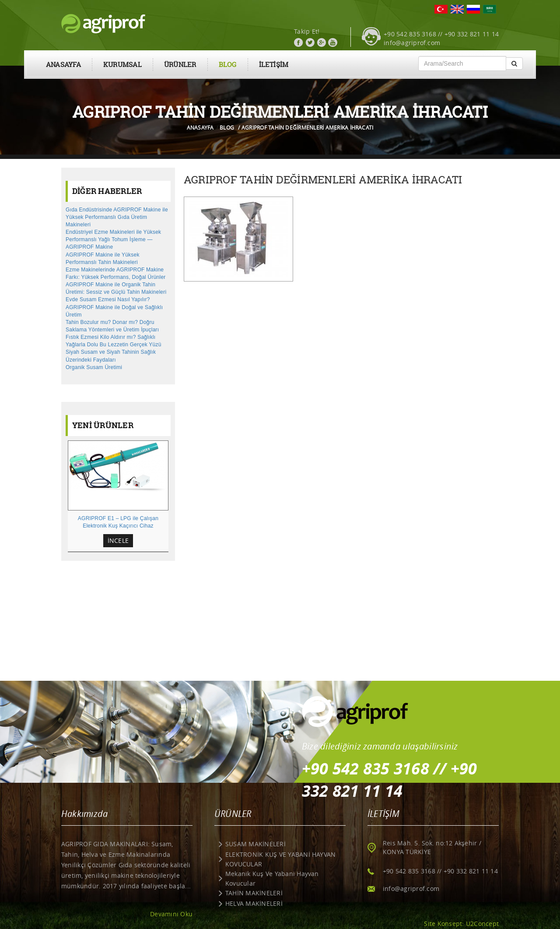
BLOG (228, 65)
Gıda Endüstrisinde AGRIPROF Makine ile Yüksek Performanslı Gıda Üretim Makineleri (117, 217)
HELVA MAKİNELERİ (254, 903)
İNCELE (118, 540)
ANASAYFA (63, 65)
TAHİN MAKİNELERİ (254, 893)
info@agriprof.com (412, 43)
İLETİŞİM (274, 65)
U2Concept (482, 924)
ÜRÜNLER (180, 65)
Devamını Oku (171, 914)
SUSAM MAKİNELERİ (255, 844)
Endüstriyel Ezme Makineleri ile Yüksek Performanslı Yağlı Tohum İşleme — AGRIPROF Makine (113, 239)
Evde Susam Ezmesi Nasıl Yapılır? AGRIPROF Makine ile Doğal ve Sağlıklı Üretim (114, 307)
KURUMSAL (122, 65)
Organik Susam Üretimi (94, 367)
